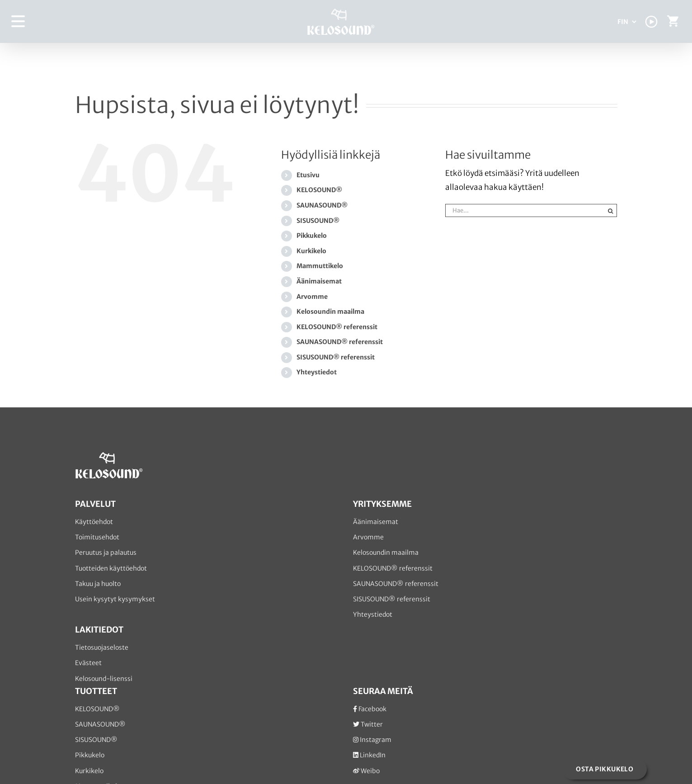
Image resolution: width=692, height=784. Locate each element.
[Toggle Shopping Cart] (673, 23)
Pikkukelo (312, 236)
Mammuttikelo (320, 266)
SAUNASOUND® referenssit (340, 342)
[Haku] (610, 210)
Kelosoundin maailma (330, 312)
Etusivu (308, 175)
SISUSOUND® (318, 221)
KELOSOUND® (319, 190)
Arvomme (312, 297)
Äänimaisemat (319, 281)
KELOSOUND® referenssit (337, 327)
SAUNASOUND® (322, 205)
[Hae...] (525, 210)
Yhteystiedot (317, 372)
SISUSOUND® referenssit (336, 357)
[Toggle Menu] (19, 21)
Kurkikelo (311, 251)
